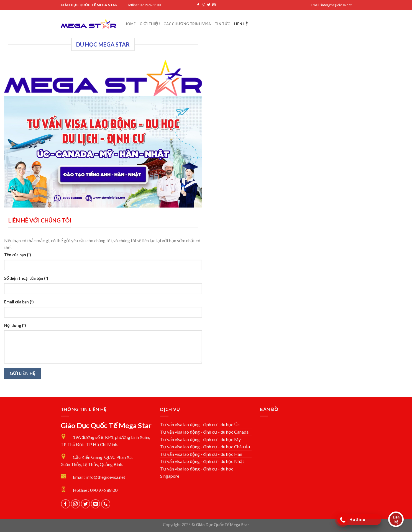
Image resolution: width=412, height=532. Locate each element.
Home (130, 24)
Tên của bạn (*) (18, 255)
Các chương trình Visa (187, 24)
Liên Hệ (241, 24)
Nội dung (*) (15, 325)
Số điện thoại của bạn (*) (26, 278)
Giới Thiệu (150, 24)
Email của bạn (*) (19, 302)
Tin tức (222, 24)
